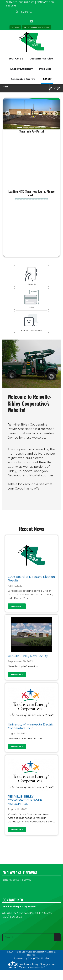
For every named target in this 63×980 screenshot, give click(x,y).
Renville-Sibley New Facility (28, 656)
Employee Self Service (17, 880)
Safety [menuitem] (47, 79)
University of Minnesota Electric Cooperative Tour (31, 727)
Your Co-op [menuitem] (16, 59)
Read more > (17, 606)
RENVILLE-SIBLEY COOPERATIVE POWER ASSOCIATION (25, 800)
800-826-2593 (26, 2)
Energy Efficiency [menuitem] (22, 69)
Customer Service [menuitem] (41, 59)
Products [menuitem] (45, 69)
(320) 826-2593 (12, 917)
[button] (8, 114)
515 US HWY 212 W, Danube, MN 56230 (27, 913)
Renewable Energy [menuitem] (23, 79)
